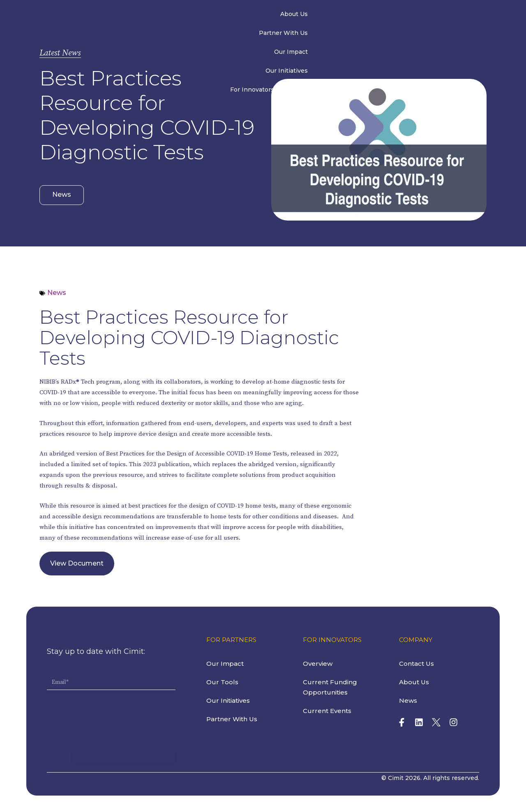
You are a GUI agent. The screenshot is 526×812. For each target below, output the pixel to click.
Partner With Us (203, 16)
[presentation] (109, 708)
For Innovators (375, 16)
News (422, 16)
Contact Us (463, 16)
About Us (148, 16)
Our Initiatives (315, 16)
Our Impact (261, 16)
